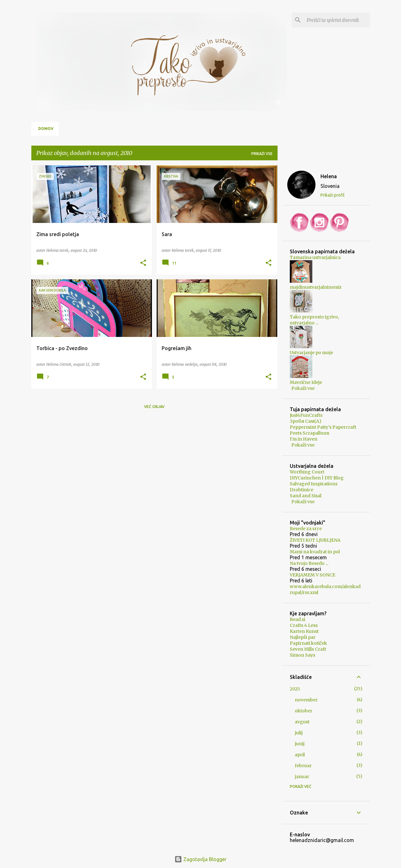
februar (303, 766)
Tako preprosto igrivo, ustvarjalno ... (314, 320)
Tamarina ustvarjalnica (315, 257)
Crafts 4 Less (304, 625)
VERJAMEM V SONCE (312, 575)
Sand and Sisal (306, 496)
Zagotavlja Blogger (200, 859)
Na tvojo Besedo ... (309, 563)
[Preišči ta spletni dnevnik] (337, 20)
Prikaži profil (333, 195)
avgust (302, 722)
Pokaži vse (303, 388)
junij (300, 744)
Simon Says (302, 655)
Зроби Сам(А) (306, 421)
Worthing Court (307, 472)
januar (302, 777)
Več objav (154, 407)
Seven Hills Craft (308, 649)
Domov (46, 129)
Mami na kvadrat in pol (315, 552)
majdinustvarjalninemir (316, 287)
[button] (143, 263)
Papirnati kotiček (308, 643)
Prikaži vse (262, 154)
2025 (295, 689)
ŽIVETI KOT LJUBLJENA (315, 540)
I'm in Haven (304, 439)
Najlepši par (303, 637)
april (300, 755)
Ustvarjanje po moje (311, 353)
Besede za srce (306, 529)
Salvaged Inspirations (314, 484)
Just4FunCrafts (306, 415)
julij (299, 733)
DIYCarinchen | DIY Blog (317, 478)
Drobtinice (302, 490)
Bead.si (297, 619)
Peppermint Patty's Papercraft (323, 427)
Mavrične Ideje (306, 382)
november (306, 700)
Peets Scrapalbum (310, 433)
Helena (329, 176)
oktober (304, 711)
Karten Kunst (304, 631)
